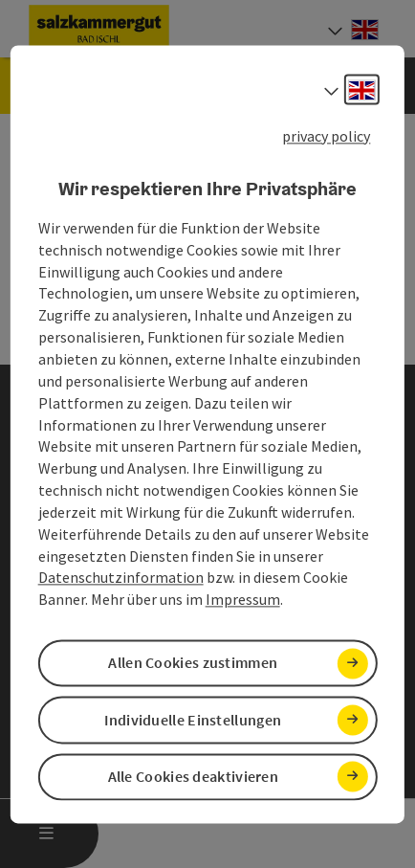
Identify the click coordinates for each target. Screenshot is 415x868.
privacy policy (326, 136)
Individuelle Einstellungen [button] (193, 720)
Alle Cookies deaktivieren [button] (194, 776)
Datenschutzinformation (121, 578)
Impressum (243, 600)
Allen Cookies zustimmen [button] (193, 663)
